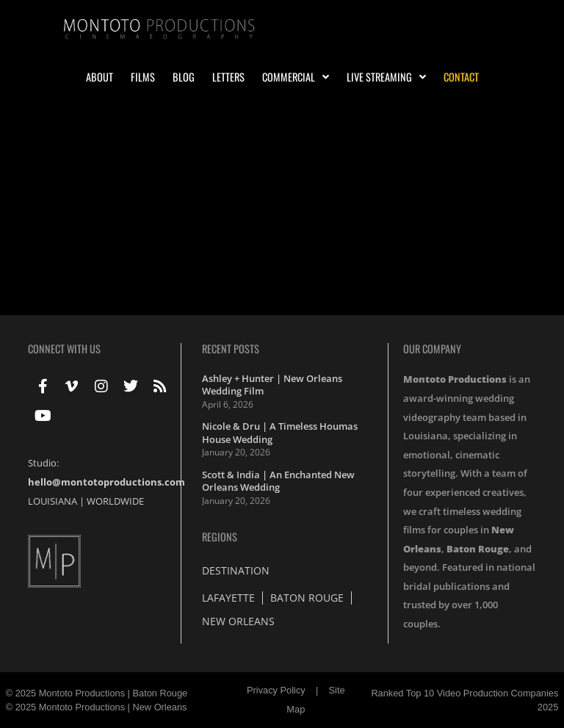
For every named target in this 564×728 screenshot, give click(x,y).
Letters (228, 77)
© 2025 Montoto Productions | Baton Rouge (97, 693)
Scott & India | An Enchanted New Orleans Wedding (278, 481)
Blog (184, 77)
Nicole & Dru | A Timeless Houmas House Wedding (280, 433)
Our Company (432, 349)
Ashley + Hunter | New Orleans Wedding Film (272, 385)
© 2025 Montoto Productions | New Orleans (97, 707)
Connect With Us (64, 349)
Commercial (296, 77)
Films (143, 77)
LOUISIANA (53, 501)
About (100, 77)
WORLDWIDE (115, 501)
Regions (220, 537)
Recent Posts (231, 349)
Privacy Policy (276, 690)
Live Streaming (386, 77)
